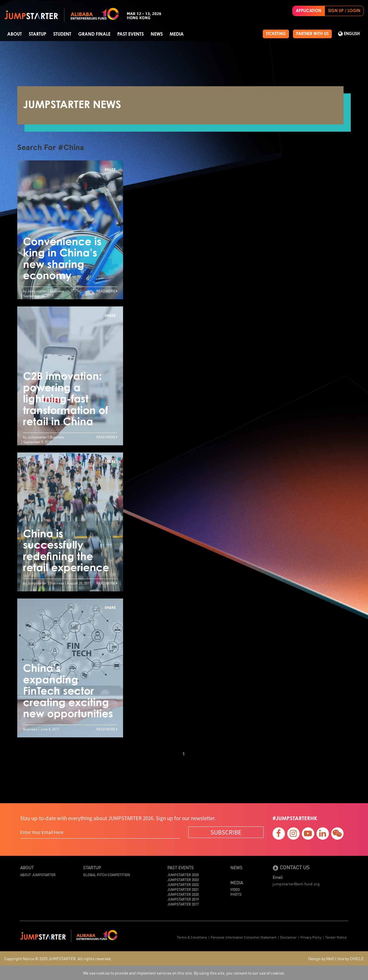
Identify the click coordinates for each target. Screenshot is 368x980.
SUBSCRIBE (226, 832)
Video (235, 889)
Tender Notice (336, 937)
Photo (236, 894)
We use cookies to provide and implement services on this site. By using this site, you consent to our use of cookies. (184, 973)
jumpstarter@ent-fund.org (296, 884)
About (15, 34)
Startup (38, 34)
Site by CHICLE (350, 958)
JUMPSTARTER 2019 (183, 899)
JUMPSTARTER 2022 (183, 884)
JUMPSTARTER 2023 (183, 880)
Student (62, 34)
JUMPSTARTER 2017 (183, 904)
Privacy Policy (311, 937)
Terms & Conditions (192, 937)
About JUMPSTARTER (38, 875)
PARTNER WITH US (312, 34)
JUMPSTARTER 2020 (183, 894)
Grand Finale (94, 34)
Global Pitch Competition (107, 875)
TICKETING (276, 34)
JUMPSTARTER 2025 (183, 875)
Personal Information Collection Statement (244, 937)
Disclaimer (288, 937)
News (157, 34)
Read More (107, 291)
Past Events (131, 34)
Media (177, 34)
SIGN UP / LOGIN (344, 11)
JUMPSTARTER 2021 (183, 889)
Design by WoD (321, 958)
